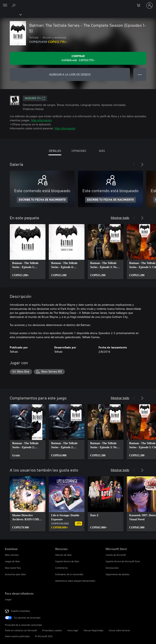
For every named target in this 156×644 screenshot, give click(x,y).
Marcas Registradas (94, 630)
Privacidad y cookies (52, 630)
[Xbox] (11, 14)
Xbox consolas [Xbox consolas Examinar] (12, 555)
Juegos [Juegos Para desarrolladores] (8, 599)
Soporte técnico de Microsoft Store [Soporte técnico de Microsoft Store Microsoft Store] (123, 561)
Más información (41, 120)
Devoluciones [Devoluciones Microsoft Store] (112, 568)
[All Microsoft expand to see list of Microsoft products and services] (5, 5)
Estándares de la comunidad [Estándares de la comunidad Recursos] (69, 574)
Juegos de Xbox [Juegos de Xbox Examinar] (12, 561)
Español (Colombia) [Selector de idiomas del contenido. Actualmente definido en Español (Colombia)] (20, 611)
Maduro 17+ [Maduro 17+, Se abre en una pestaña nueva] (35, 98)
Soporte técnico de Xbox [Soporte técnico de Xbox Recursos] (67, 561)
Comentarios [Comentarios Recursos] (62, 568)
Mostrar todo (120, 218)
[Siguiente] (142, 165)
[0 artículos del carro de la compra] (140, 5)
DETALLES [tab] (55, 151)
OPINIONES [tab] (79, 151)
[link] (28, 252)
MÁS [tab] (102, 151)
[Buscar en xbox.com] (14, 5)
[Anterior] (134, 165)
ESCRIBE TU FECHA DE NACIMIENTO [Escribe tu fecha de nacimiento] (42, 200)
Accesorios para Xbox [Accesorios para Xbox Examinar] (15, 574)
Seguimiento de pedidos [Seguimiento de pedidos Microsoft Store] (118, 574)
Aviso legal (73, 630)
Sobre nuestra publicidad (17, 636)
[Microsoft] (78, 3)
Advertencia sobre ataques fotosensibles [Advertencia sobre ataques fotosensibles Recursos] (75, 581)
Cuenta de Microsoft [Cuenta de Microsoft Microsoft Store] (116, 555)
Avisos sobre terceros (119, 630)
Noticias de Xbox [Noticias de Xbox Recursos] (63, 555)
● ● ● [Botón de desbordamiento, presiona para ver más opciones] (140, 74)
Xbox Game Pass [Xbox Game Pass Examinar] (13, 568)
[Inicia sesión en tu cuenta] (149, 5)
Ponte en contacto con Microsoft (21, 630)
